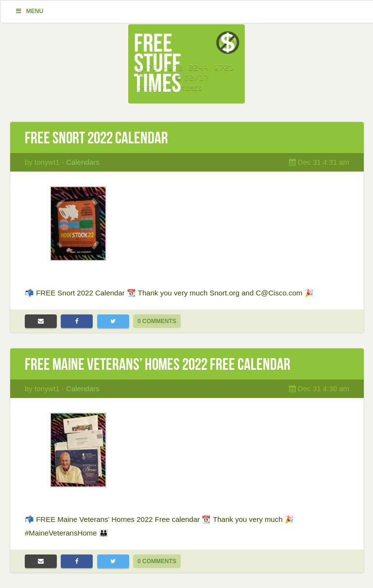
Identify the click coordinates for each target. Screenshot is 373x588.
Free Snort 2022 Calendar (96, 138)
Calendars (83, 162)
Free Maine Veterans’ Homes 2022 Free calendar (158, 364)
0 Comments (157, 321)
